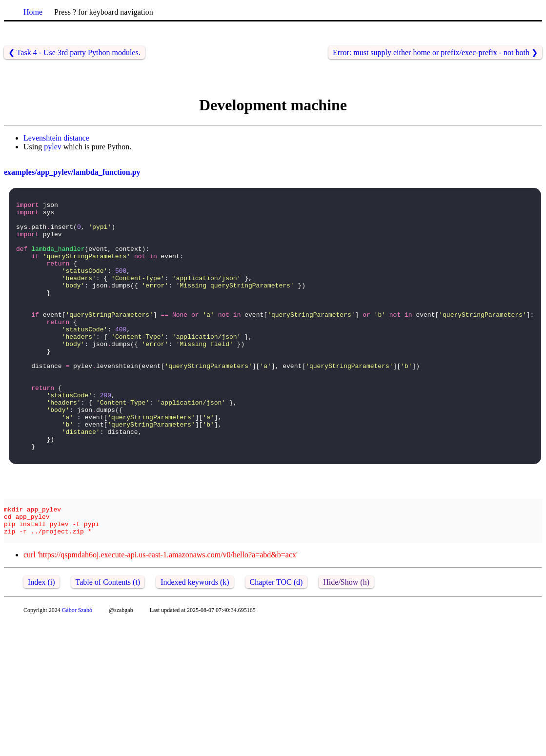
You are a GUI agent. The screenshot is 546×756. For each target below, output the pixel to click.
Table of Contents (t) (108, 642)
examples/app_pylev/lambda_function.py (72, 172)
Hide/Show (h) (346, 642)
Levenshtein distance (56, 138)
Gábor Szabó (77, 670)
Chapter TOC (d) (276, 642)
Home (33, 12)
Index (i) (41, 642)
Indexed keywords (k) (195, 642)
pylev (53, 147)
